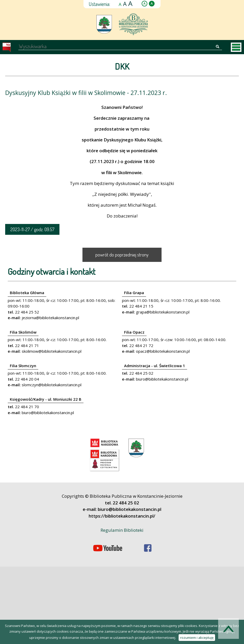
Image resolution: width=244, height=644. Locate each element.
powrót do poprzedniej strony (122, 255)
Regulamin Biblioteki (122, 530)
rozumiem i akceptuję (197, 638)
